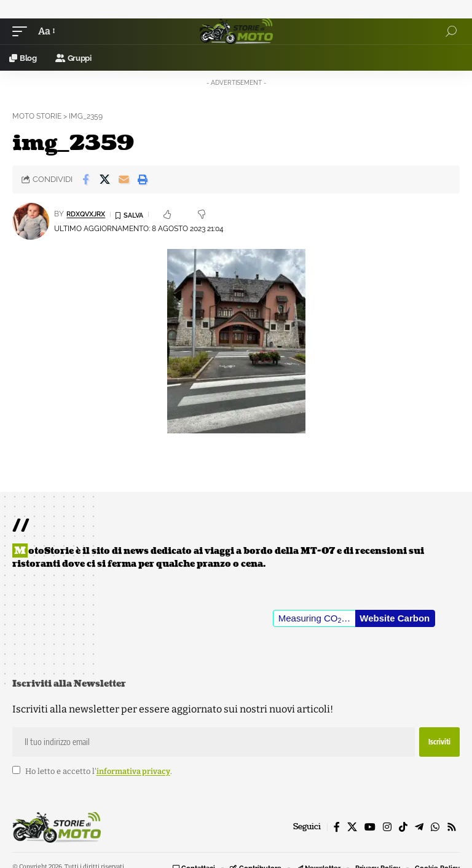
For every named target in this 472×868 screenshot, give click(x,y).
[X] (352, 827)
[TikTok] (403, 827)
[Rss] (452, 827)
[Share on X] (104, 180)
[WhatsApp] (435, 827)
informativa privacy (133, 771)
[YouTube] (370, 827)
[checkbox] (16, 770)
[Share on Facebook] (85, 180)
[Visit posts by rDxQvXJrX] (31, 221)
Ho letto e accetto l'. (99, 771)
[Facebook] (337, 827)
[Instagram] (387, 827)
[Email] (124, 180)
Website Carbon (395, 618)
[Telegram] (419, 827)
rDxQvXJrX (88, 214)
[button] (23, 31)
